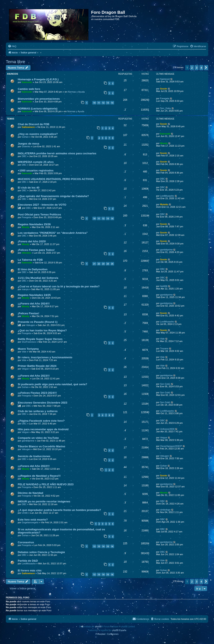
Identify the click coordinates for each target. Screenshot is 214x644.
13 (108, 103)
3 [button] (197, 68)
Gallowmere (28, 127)
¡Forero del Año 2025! (32, 241)
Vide (162, 339)
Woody (164, 143)
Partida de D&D (28, 561)
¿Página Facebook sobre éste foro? (41, 421)
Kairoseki (27, 82)
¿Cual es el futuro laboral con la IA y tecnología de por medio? (59, 286)
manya (25, 289)
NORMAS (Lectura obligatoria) (38, 109)
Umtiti (25, 513)
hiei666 (164, 286)
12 (103, 103)
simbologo (165, 510)
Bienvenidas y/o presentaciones (39, 99)
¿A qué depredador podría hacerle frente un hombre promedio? (59, 510)
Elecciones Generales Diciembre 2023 (43, 403)
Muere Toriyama (28, 349)
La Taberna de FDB (30, 260)
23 (103, 264)
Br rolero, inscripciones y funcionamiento (45, 357)
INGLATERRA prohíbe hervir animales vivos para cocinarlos (57, 153)
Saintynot (165, 79)
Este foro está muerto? (33, 520)
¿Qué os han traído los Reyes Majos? (42, 330)
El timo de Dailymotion (33, 269)
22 (99, 264)
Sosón (164, 89)
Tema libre (15, 62)
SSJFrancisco (29, 342)
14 (112, 103)
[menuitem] (12, 46)
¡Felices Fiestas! (29, 313)
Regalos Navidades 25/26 (34, 224)
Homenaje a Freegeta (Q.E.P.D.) (38, 79)
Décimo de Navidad (31, 493)
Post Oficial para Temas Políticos (39, 214)
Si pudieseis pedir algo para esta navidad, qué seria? (52, 384)
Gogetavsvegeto (30, 522)
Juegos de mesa (29, 144)
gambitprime (166, 250)
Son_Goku (166, 108)
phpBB (98, 627)
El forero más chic (30, 570)
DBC (24, 156)
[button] (206, 68)
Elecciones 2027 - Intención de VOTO (42, 205)
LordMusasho (167, 196)
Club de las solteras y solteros (38, 411)
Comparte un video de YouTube (38, 438)
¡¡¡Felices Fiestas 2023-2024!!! (37, 393)
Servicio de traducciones (34, 456)
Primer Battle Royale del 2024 (37, 366)
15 (108, 546)
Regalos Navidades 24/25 (34, 295)
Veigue (25, 369)
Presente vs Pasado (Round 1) (38, 322)
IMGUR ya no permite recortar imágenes (44, 501)
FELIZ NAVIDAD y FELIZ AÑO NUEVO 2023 (46, 484)
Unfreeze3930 (167, 429)
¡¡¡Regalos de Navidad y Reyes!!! (39, 476)
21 (94, 264)
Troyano (164, 348)
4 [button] (201, 68)
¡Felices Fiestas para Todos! (36, 250)
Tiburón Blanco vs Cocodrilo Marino (41, 446)
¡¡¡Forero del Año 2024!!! (34, 304)
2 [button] (192, 68)
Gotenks (26, 146)
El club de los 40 (29, 188)
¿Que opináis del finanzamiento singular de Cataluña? (53, 196)
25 (112, 264)
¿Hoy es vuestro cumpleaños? (38, 134)
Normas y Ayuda (76, 92)
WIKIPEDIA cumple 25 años (36, 162)
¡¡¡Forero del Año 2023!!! (34, 376)
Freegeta (165, 98)
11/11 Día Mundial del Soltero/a (38, 278)
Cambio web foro (29, 89)
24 (108, 264)
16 (112, 546)
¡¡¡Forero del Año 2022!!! (34, 466)
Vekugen (31, 325)
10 (94, 103)
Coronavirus (26, 542)
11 (99, 103)
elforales (26, 253)
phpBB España (119, 630)
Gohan (25, 137)
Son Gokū (165, 384)
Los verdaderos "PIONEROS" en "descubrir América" (53, 233)
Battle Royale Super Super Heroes (40, 339)
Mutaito (164, 204)
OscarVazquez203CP (171, 446)
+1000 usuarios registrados (36, 170)
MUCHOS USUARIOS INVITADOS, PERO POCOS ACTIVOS (56, 179)
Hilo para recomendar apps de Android (43, 429)
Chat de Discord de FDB (34, 124)
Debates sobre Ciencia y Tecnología (41, 552)
